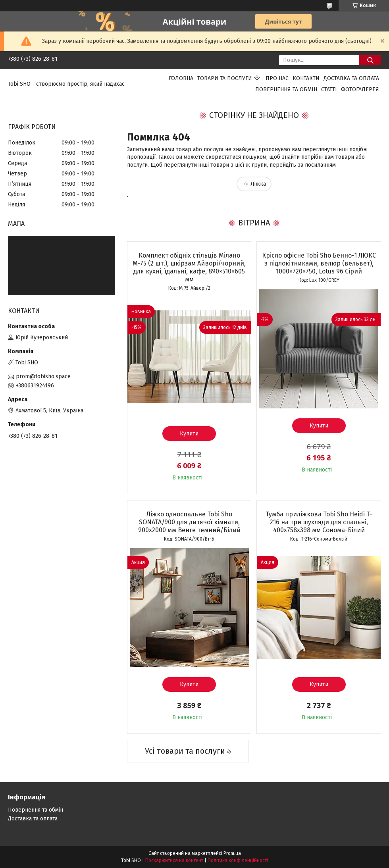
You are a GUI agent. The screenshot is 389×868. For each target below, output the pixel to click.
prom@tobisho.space (43, 376)
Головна (181, 78)
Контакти (306, 78)
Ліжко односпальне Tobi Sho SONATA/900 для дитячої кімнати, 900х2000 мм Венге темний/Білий (189, 522)
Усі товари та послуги (185, 751)
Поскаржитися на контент (174, 860)
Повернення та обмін (286, 89)
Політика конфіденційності (238, 860)
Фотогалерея (360, 89)
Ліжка (258, 184)
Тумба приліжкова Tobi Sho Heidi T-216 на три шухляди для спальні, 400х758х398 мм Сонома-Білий (319, 522)
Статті (329, 89)
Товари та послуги (225, 78)
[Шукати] (370, 60)
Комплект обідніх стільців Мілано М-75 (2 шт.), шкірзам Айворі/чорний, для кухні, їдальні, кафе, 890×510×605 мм (189, 267)
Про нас (277, 78)
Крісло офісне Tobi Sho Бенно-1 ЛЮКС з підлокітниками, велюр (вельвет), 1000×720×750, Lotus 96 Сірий (319, 263)
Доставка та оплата (351, 78)
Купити (189, 434)
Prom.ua (232, 853)
